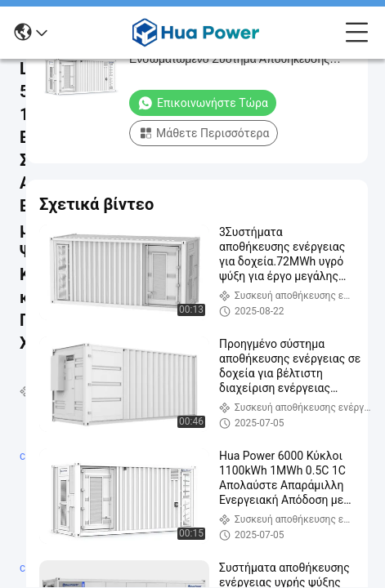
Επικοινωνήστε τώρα (203, 103)
